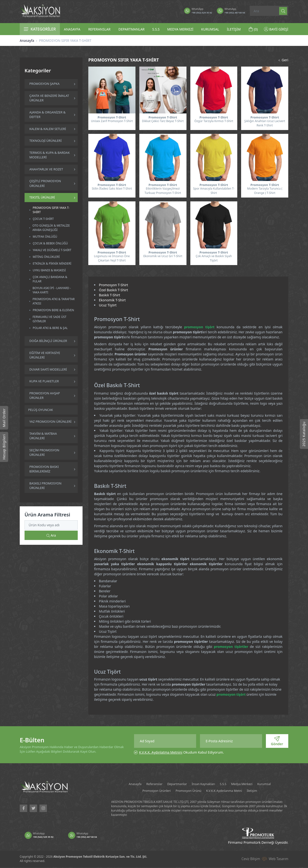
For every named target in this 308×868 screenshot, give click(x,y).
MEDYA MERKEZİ (180, 29)
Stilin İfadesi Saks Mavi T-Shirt (112, 189)
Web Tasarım (279, 860)
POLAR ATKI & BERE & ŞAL (50, 328)
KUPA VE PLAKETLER (44, 381)
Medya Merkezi (262, 784)
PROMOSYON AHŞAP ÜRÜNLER (45, 396)
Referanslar (155, 784)
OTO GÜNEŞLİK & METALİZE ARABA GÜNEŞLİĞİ (51, 228)
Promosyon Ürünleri (157, 791)
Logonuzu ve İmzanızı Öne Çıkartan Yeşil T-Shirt (112, 258)
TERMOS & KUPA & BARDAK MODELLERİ (50, 155)
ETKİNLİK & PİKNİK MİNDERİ (52, 263)
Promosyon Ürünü (197, 791)
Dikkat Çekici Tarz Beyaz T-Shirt (163, 121)
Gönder (277, 741)
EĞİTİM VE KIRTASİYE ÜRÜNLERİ (45, 355)
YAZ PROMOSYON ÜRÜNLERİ (50, 422)
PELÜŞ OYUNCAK (41, 410)
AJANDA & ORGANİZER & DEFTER (47, 115)
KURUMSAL (210, 29)
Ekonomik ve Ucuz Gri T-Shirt (163, 256)
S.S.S (156, 29)
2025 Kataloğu (304, 434)
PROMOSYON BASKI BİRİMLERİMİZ (44, 469)
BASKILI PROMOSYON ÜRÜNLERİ (45, 486)
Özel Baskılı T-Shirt (113, 290)
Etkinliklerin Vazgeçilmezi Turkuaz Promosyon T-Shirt (163, 191)
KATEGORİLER (40, 29)
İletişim (276, 791)
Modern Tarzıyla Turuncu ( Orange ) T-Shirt (265, 191)
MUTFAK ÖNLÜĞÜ (45, 237)
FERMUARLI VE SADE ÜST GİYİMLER (50, 319)
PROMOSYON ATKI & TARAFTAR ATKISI (54, 301)
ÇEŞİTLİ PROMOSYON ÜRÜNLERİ (45, 183)
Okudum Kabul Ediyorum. (181, 752)
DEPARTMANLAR (132, 29)
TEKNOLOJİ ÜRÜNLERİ (45, 141)
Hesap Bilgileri (4, 447)
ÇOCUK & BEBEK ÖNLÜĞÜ (50, 243)
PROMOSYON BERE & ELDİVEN (53, 310)
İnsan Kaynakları (215, 784)
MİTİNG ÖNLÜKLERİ (46, 257)
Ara (51, 535)
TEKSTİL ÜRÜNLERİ (42, 197)
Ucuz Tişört (108, 305)
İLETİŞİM (234, 29)
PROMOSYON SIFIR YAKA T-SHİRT (51, 210)
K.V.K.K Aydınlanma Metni (241, 791)
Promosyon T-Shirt (113, 285)
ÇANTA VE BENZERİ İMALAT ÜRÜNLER (49, 98)
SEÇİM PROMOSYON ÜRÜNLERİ (44, 453)
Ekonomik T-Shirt (112, 300)
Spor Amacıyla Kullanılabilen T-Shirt (214, 191)
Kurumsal (126, 791)
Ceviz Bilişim (251, 860)
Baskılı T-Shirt (109, 295)
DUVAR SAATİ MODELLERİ (48, 369)
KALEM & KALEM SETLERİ (48, 129)
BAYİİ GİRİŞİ (276, 29)
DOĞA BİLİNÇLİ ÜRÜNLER (48, 341)
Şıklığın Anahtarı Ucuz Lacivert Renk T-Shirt (265, 123)
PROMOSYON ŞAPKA (44, 84)
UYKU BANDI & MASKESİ (49, 270)
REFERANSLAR (99, 29)
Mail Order (4, 418)
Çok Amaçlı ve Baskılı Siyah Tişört (214, 258)
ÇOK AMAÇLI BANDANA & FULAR (50, 279)
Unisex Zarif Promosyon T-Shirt (112, 121)
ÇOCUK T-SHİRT (43, 219)
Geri (283, 60)
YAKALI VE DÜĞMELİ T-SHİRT (52, 250)
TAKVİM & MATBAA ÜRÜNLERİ (43, 436)
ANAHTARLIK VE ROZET (46, 169)
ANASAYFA (72, 29)
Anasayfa (27, 40)
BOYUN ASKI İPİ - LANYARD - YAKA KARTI (52, 290)
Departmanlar (183, 784)
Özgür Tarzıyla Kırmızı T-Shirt (214, 121)
